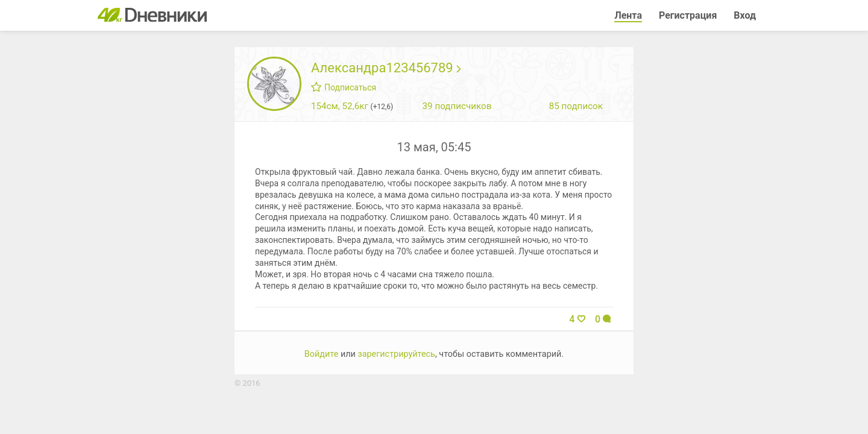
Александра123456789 (386, 68)
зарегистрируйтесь (396, 354)
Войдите (321, 354)
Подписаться (344, 87)
